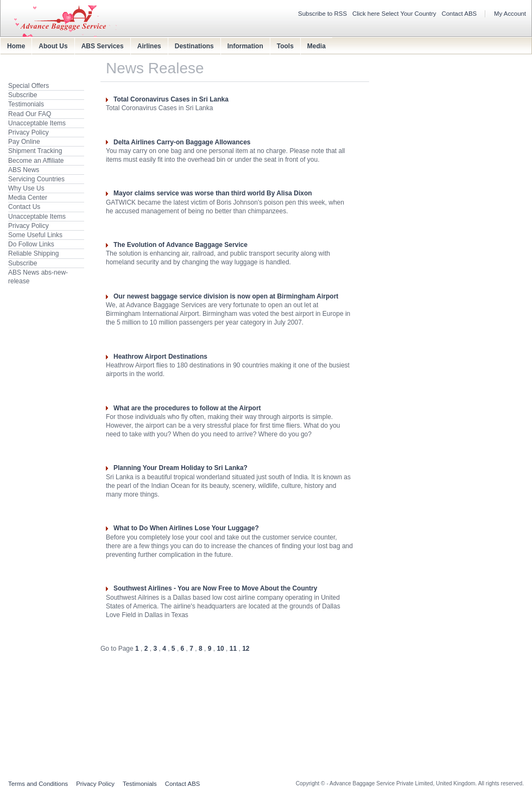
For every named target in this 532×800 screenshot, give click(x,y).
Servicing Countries (36, 179)
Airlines (149, 46)
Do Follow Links (31, 244)
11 (233, 649)
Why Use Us (26, 188)
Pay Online (24, 142)
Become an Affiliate (36, 161)
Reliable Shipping (33, 253)
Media (316, 46)
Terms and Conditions (38, 784)
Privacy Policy (28, 132)
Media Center (28, 198)
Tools (285, 46)
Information (245, 46)
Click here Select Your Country (394, 14)
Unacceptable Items (37, 123)
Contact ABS (460, 14)
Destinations (194, 46)
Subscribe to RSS (322, 14)
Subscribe (23, 95)
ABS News (24, 170)
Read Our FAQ (30, 114)
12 (246, 649)
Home (16, 46)
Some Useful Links (35, 235)
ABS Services (103, 46)
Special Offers (28, 86)
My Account (510, 14)
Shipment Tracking (35, 151)
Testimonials (26, 104)
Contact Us (24, 207)
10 (220, 649)
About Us (53, 46)
